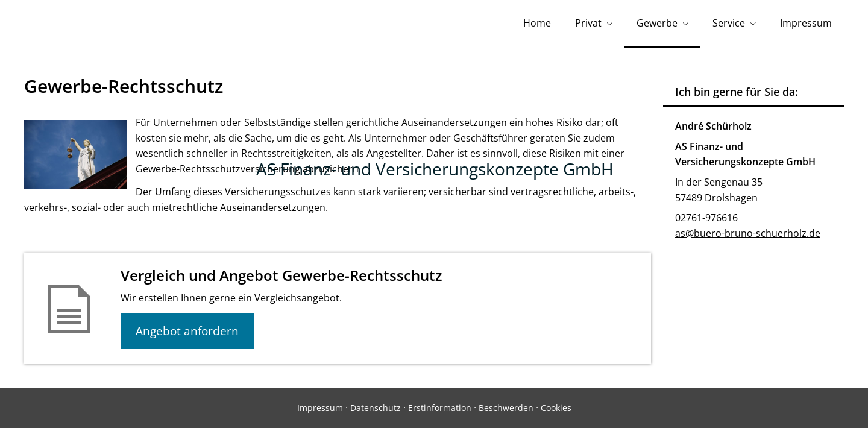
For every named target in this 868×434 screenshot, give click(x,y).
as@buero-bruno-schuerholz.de (748, 233)
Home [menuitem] (537, 23)
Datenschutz (376, 408)
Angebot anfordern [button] (187, 331)
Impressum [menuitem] (806, 23)
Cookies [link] (556, 408)
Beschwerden (506, 408)
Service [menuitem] (729, 23)
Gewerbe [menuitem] (657, 23)
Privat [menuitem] (588, 23)
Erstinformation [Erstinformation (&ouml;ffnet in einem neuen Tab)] (440, 408)
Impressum (320, 408)
